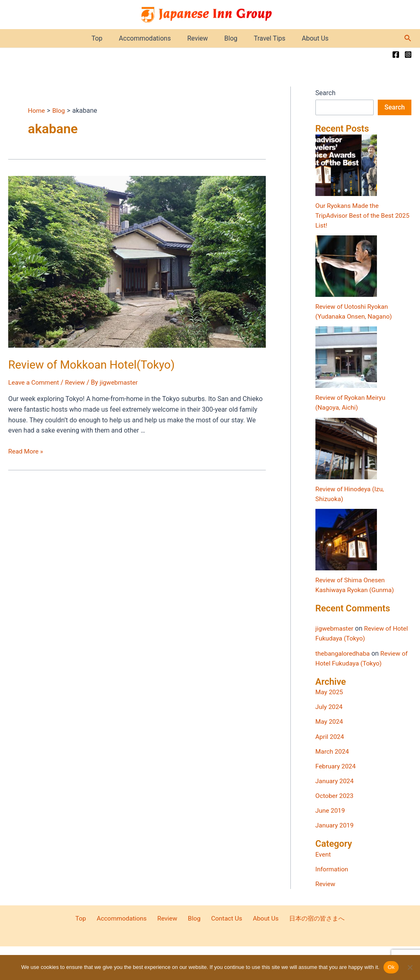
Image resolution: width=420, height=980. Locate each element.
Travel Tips (265, 38)
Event (323, 853)
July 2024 (330, 706)
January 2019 (335, 824)
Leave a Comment (35, 382)
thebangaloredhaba (344, 653)
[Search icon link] (408, 38)
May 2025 (330, 692)
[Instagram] (408, 55)
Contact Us (222, 917)
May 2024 (330, 721)
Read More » (26, 450)
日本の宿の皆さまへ (308, 917)
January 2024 (335, 780)
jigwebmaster (335, 628)
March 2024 (333, 751)
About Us (307, 38)
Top (105, 38)
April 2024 (330, 736)
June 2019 (331, 810)
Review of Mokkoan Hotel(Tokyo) (86, 364)
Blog (229, 38)
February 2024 (336, 765)
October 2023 (335, 795)
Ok (391, 967)
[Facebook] (396, 55)
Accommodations (150, 38)
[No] (410, 967)
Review (199, 38)
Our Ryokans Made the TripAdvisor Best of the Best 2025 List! (356, 215)
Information (332, 868)
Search (325, 93)
